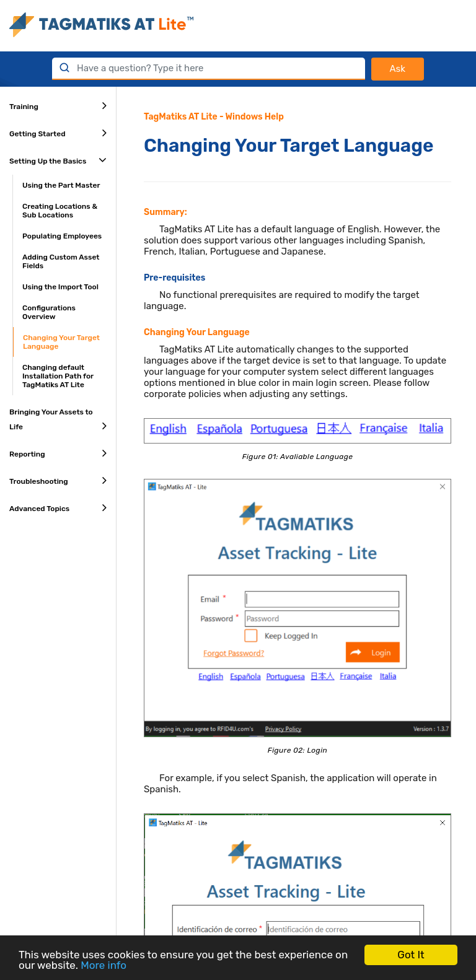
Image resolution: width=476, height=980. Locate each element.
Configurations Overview (49, 312)
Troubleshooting (58, 480)
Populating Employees (62, 236)
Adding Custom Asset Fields (61, 261)
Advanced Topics (58, 507)
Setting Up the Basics (58, 160)
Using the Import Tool (60, 287)
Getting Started (58, 133)
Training (58, 105)
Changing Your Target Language (61, 342)
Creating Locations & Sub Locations (60, 211)
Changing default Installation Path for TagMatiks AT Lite (58, 376)
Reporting (58, 453)
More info (104, 965)
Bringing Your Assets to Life (58, 420)
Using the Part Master (61, 185)
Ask (398, 69)
